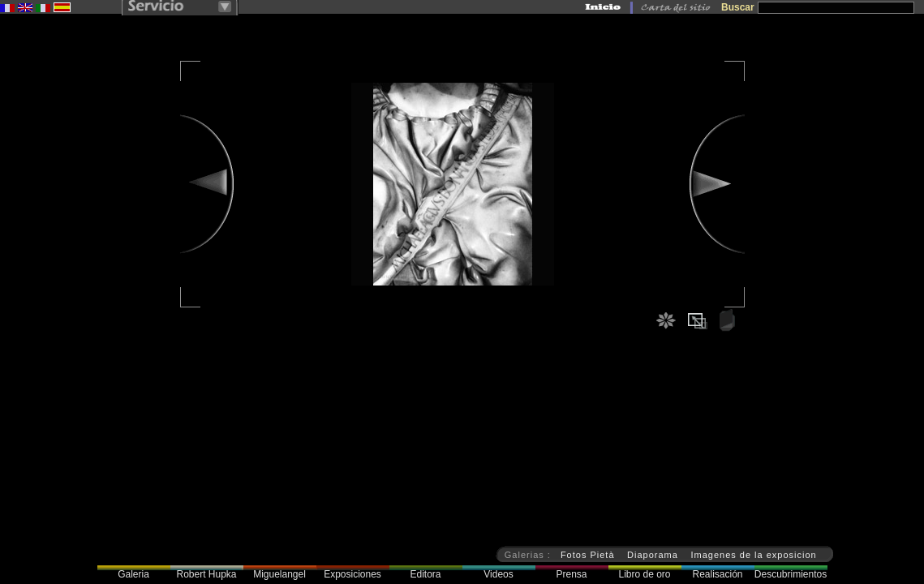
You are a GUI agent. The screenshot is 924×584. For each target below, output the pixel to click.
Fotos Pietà (588, 555)
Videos (498, 574)
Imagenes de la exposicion (753, 555)
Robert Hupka (206, 574)
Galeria (133, 574)
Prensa (571, 574)
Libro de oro (644, 574)
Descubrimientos (791, 574)
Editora (425, 574)
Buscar (738, 7)
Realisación (717, 574)
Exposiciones (352, 574)
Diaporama (653, 555)
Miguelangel (279, 574)
